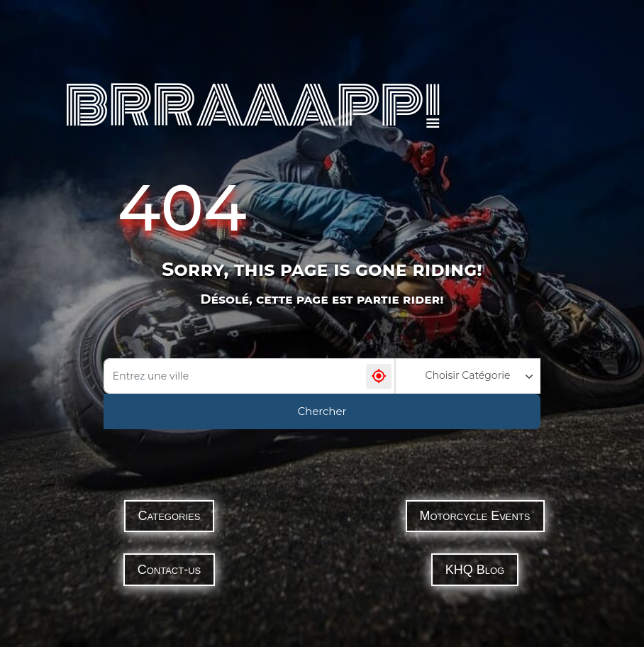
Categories (170, 516)
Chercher (322, 411)
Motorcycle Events (475, 516)
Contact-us (170, 570)
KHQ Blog (475, 570)
